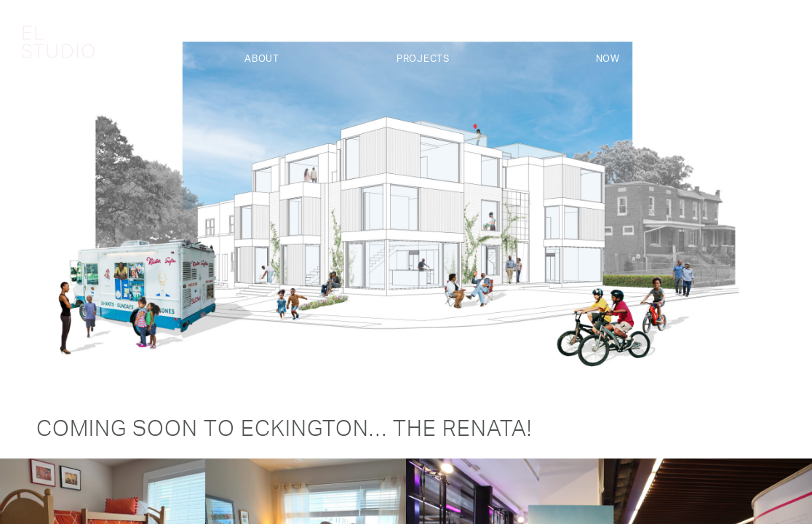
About (262, 59)
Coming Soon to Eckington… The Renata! (284, 432)
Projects (423, 59)
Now (608, 59)
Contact (766, 59)
